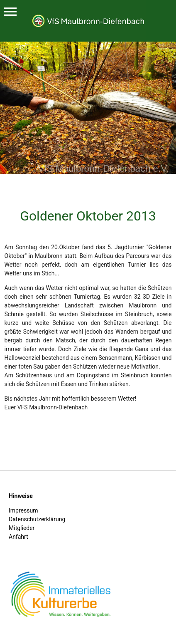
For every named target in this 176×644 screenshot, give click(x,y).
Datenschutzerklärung (37, 519)
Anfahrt (18, 537)
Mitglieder (22, 528)
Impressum (23, 510)
